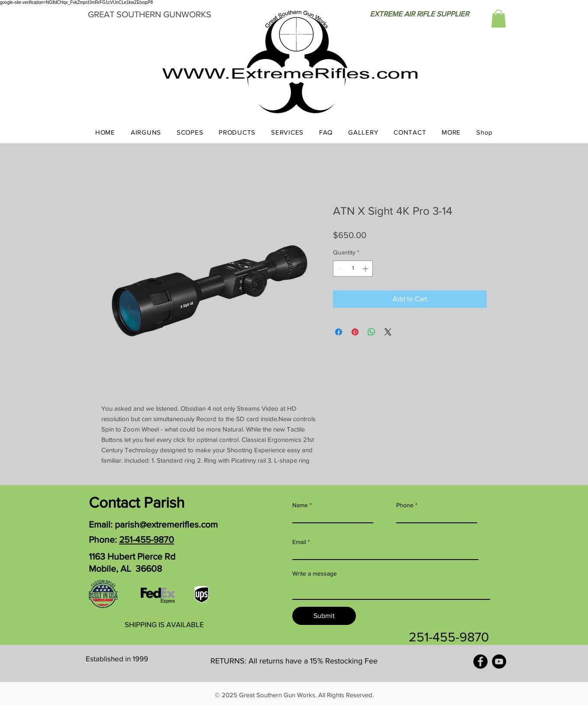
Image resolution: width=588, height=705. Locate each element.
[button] (499, 19)
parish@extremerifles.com (166, 524)
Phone (405, 505)
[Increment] (366, 269)
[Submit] (324, 616)
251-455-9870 (147, 539)
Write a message (315, 573)
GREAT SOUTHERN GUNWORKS (150, 14)
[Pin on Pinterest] (355, 332)
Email (299, 542)
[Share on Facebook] (339, 332)
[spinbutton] (353, 269)
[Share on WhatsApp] (372, 332)
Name (300, 505)
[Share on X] (388, 332)
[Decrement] (340, 269)
